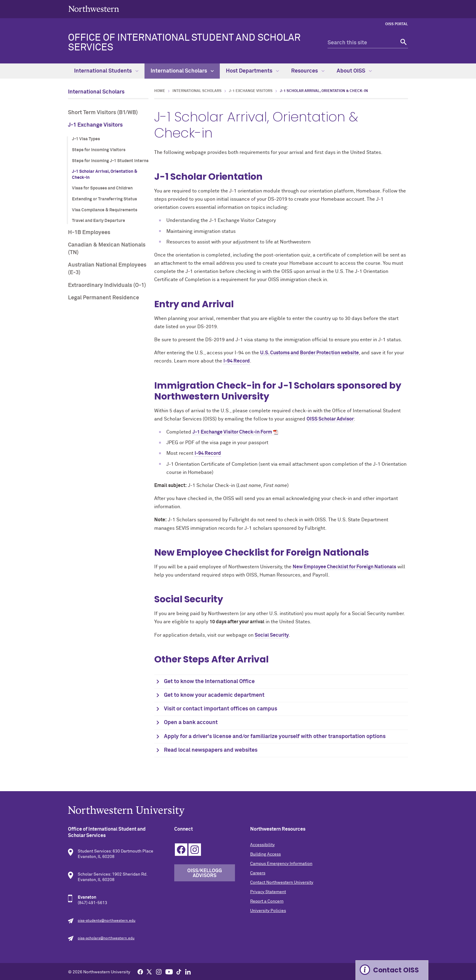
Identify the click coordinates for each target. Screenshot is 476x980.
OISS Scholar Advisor (330, 419)
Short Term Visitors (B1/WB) (103, 113)
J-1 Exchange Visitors (95, 125)
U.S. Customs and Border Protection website (309, 353)
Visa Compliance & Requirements (105, 210)
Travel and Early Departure (99, 221)
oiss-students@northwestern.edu (107, 921)
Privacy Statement (268, 892)
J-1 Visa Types (86, 139)
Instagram (195, 850)
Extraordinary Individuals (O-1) (107, 285)
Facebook (181, 850)
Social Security (272, 635)
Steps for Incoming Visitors (99, 150)
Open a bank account (191, 723)
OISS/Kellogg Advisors (205, 873)
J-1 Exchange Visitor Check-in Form (232, 432)
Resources (308, 71)
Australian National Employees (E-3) (107, 269)
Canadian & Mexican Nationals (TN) (107, 249)
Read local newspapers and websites (211, 750)
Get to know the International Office (209, 682)
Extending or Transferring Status (104, 199)
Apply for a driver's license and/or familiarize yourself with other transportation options (275, 737)
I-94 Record (237, 361)
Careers (258, 873)
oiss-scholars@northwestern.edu (106, 938)
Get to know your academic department (214, 695)
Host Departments (252, 71)
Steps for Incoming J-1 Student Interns (110, 161)
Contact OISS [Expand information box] (396, 970)
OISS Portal (397, 24)
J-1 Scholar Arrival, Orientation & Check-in (105, 175)
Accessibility (262, 845)
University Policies (268, 911)
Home (160, 91)
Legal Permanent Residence (104, 298)
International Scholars (182, 71)
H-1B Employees (89, 233)
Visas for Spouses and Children (102, 188)
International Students (106, 71)
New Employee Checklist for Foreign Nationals (344, 567)
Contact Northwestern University (282, 883)
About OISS (354, 71)
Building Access (265, 854)
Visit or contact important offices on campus (221, 709)
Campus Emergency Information (281, 864)
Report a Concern (267, 901)
